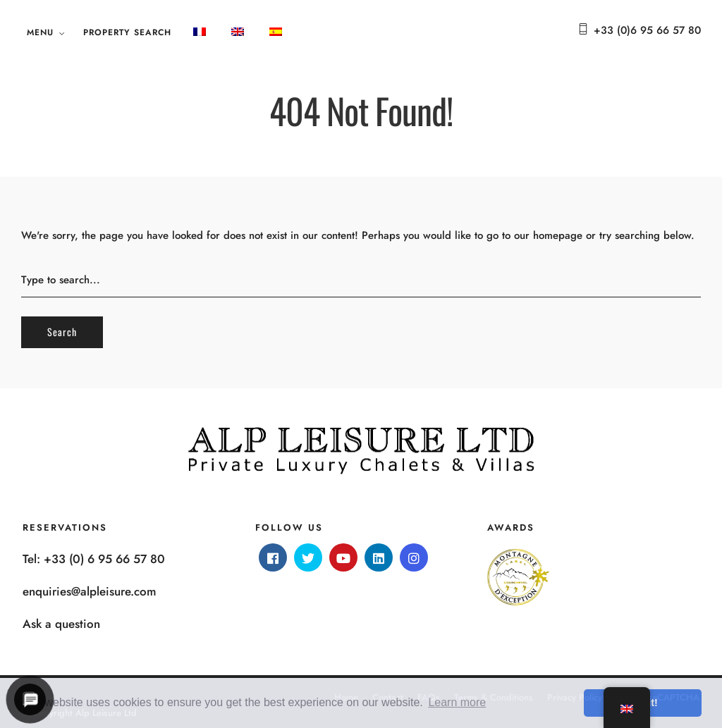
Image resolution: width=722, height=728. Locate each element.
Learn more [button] (457, 702)
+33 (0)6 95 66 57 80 (647, 30)
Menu (40, 32)
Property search (127, 32)
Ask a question (61, 624)
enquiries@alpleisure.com (90, 591)
